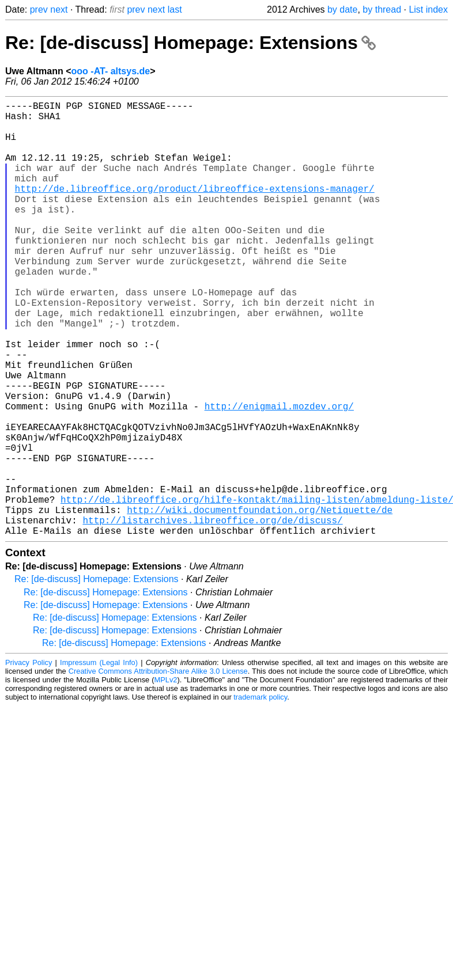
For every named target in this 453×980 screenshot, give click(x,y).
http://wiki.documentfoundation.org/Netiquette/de (260, 602)
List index (428, 10)
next (59, 10)
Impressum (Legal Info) (99, 759)
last (175, 10)
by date (342, 10)
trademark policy (260, 794)
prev (39, 10)
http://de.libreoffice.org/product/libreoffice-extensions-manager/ (195, 209)
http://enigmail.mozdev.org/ (279, 475)
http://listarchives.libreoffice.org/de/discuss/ (212, 614)
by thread (382, 10)
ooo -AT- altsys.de (111, 71)
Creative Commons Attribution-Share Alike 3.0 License (158, 768)
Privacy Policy (29, 759)
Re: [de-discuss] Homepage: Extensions (190, 43)
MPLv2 (166, 776)
